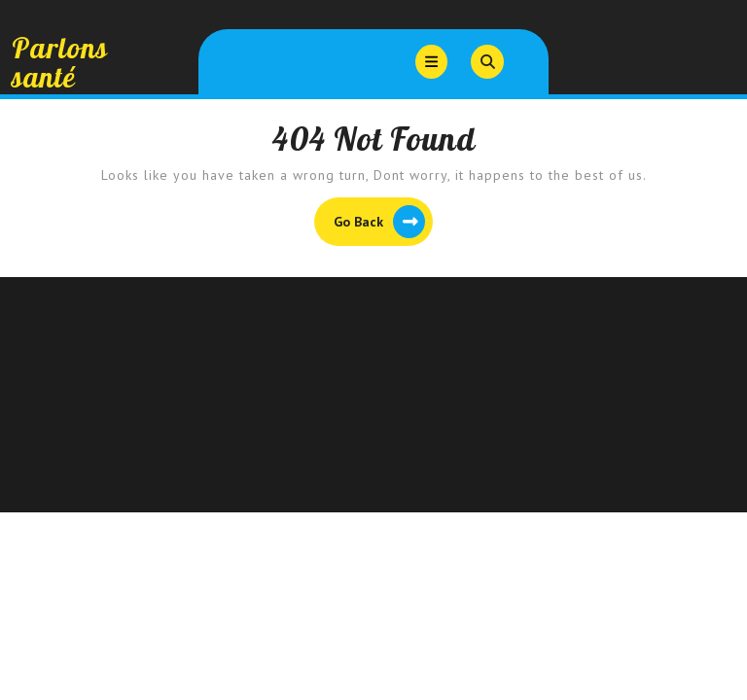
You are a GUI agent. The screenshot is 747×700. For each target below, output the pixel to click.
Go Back (383, 224)
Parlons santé (60, 62)
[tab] (431, 62)
